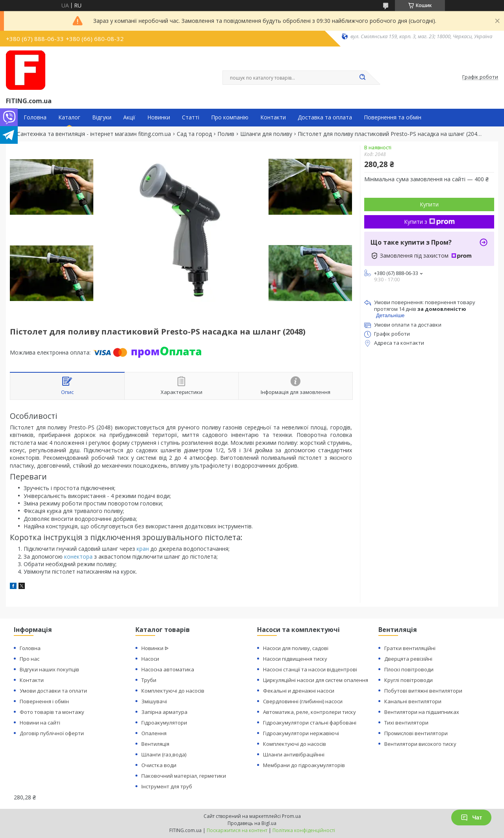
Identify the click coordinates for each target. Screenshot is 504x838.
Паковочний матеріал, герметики (184, 776)
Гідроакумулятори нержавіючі (301, 733)
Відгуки (102, 117)
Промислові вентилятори (416, 733)
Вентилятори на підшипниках (422, 712)
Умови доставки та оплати (53, 691)
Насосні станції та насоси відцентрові (310, 669)
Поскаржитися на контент (237, 830)
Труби (149, 680)
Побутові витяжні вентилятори (423, 691)
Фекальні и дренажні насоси (299, 691)
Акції (129, 117)
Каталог (69, 117)
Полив (226, 134)
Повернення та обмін (393, 117)
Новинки (159, 117)
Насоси (150, 659)
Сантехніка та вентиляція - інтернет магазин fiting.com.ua (94, 134)
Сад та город (194, 134)
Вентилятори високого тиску (420, 744)
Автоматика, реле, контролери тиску (309, 712)
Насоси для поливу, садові (296, 648)
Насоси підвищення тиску (295, 659)
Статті (191, 117)
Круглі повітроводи (409, 680)
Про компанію (230, 117)
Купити (429, 204)
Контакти (273, 117)
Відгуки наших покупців (49, 669)
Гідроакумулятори (164, 723)
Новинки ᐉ (155, 648)
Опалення (154, 733)
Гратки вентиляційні (410, 648)
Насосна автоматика (168, 669)
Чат (471, 818)
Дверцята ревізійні (408, 659)
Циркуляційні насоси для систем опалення (316, 680)
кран (143, 549)
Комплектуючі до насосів (173, 691)
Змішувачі (154, 701)
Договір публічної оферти (52, 733)
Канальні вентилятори (413, 701)
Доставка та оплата (325, 117)
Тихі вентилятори (406, 723)
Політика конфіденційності (304, 830)
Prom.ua (291, 816)
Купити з (429, 222)
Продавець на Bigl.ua (252, 823)
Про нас (30, 659)
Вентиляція (155, 744)
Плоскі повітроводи (409, 669)
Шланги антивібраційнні (294, 754)
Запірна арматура (164, 712)
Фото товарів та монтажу (52, 712)
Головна (35, 117)
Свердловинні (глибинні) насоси (303, 701)
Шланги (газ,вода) (164, 754)
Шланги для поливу (266, 134)
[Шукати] (362, 78)
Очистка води (159, 765)
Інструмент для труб (167, 786)
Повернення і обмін (44, 701)
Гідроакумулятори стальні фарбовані (310, 723)
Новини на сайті (40, 723)
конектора (78, 556)
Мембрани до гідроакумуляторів (304, 765)
